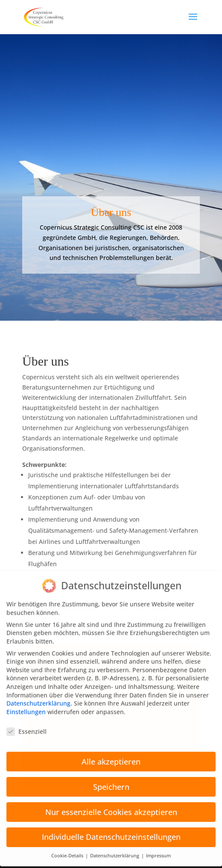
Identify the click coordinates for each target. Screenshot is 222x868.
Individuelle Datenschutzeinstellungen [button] (111, 829)
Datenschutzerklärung (38, 695)
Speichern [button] (111, 778)
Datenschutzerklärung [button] (115, 847)
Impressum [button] (158, 847)
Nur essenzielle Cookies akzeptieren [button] (111, 803)
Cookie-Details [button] (68, 847)
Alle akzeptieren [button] (111, 753)
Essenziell (26, 723)
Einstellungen (26, 703)
